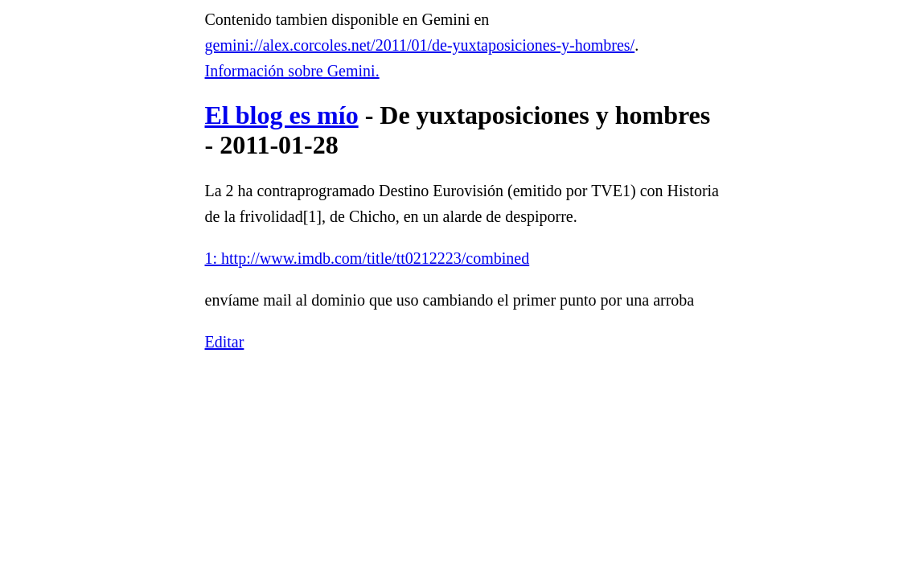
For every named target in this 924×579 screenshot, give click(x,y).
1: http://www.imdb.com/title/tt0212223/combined (368, 258)
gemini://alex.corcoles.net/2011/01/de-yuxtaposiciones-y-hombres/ (420, 45)
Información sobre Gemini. (292, 71)
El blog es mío (282, 115)
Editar (225, 342)
